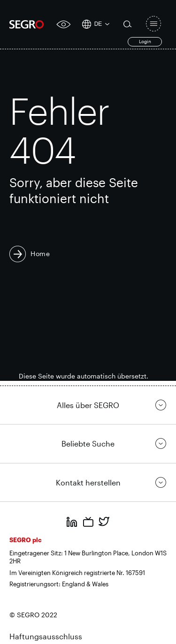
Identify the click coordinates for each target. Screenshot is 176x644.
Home (40, 254)
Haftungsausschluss (46, 636)
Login (145, 41)
